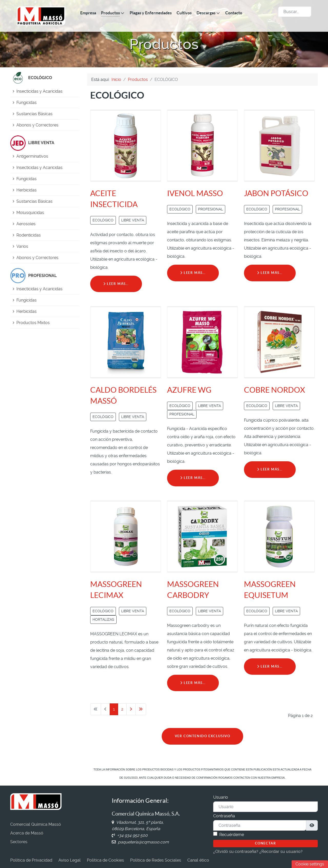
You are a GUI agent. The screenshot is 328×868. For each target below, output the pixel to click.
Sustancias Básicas (34, 114)
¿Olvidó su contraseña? (236, 851)
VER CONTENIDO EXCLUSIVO (203, 736)
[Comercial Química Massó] (41, 16)
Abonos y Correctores (37, 125)
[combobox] (295, 12)
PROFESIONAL (211, 209)
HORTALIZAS (103, 619)
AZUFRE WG (189, 390)
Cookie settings (310, 864)
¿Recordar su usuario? (281, 851)
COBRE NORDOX (274, 390)
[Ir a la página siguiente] (131, 709)
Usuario (221, 797)
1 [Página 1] (114, 709)
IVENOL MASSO (195, 193)
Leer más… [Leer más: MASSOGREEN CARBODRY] (193, 683)
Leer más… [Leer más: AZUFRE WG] (193, 478)
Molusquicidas (30, 213)
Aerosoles (26, 224)
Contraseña (224, 816)
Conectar (266, 843)
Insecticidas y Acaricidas (39, 91)
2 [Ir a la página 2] (122, 709)
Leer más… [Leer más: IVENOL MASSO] (193, 273)
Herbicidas (27, 190)
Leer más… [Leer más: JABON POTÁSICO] (270, 273)
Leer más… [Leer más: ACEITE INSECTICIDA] (116, 284)
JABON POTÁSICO (276, 193)
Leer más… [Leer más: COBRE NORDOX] (270, 469)
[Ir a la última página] (141, 709)
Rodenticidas (29, 235)
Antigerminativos (32, 156)
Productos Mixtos (33, 323)
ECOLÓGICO (103, 220)
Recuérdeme (232, 835)
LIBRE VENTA (133, 220)
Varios (22, 246)
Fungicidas (27, 103)
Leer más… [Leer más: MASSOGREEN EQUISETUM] (270, 666)
